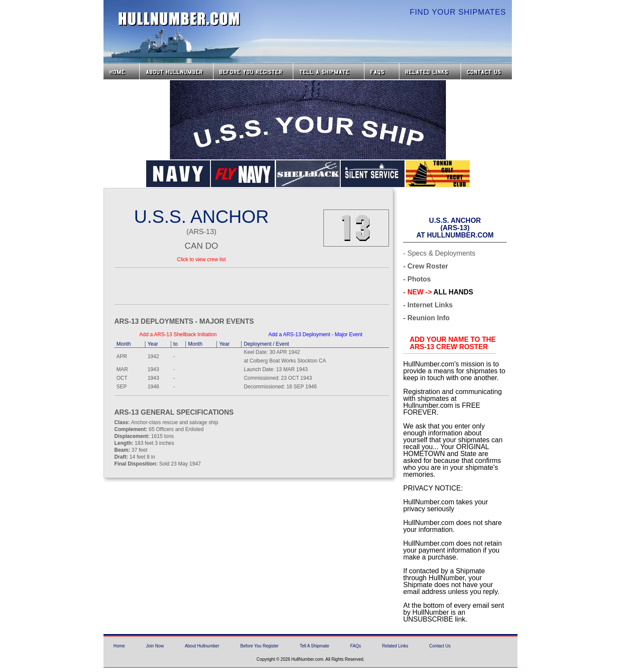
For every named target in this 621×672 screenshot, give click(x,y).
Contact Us (487, 71)
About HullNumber (176, 71)
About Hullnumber (202, 646)
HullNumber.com (179, 19)
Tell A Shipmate (314, 646)
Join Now (155, 646)
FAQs (382, 71)
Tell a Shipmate (329, 71)
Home (121, 71)
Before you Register (253, 71)
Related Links (430, 71)
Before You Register (259, 646)
